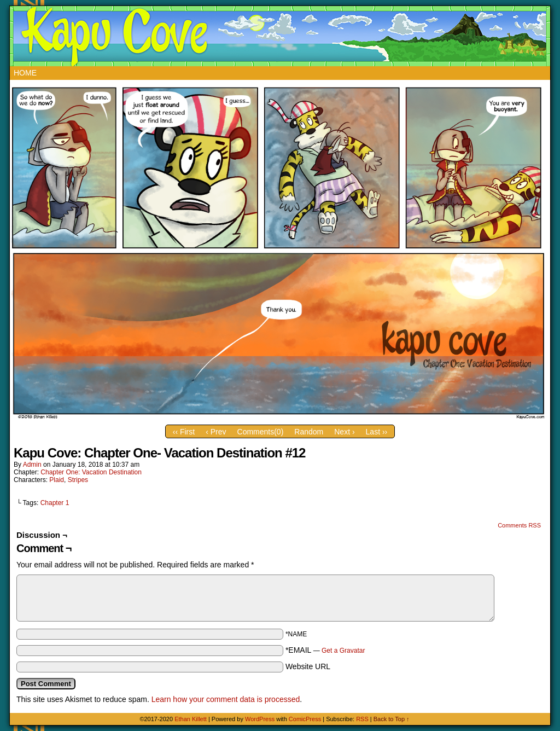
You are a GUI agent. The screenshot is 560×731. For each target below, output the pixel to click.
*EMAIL (325, 650)
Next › (344, 432)
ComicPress (305, 719)
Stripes (78, 480)
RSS (362, 719)
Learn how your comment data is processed (226, 699)
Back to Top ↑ (392, 719)
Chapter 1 (55, 503)
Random (309, 432)
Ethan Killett (191, 719)
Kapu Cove (282, 36)
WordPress (260, 719)
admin (32, 465)
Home (25, 73)
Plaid (57, 480)
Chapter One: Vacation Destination (91, 472)
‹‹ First (184, 432)
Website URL (308, 666)
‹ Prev (216, 432)
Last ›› (377, 432)
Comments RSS (519, 525)
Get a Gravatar (343, 651)
